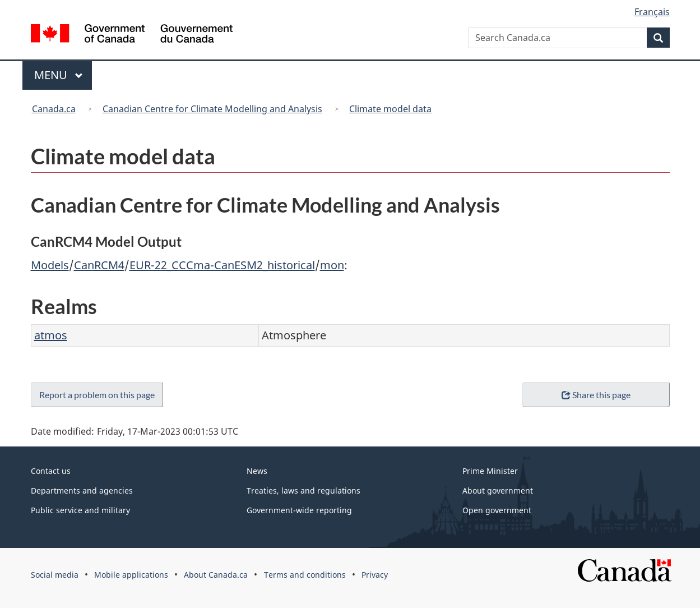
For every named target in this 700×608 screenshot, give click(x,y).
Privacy (375, 575)
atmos (51, 335)
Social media (55, 575)
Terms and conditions (305, 575)
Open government (497, 510)
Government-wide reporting (299, 510)
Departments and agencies (82, 490)
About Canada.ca (216, 575)
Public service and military (80, 510)
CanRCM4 (99, 265)
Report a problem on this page (99, 395)
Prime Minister (490, 471)
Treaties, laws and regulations (303, 490)
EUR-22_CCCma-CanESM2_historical (222, 265)
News (257, 471)
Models (50, 265)
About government (498, 490)
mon (332, 265)
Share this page (596, 395)
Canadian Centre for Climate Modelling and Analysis (212, 109)
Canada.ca (54, 109)
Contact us (51, 471)
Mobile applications (131, 575)
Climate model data (390, 109)
